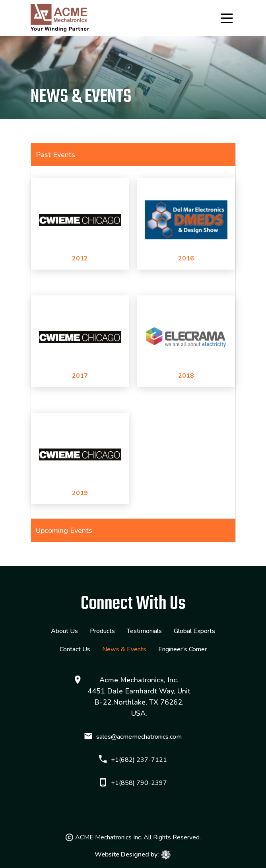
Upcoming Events (64, 530)
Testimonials (144, 631)
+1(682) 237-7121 (139, 760)
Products (102, 631)
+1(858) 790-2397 (139, 783)
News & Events (124, 649)
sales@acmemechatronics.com (139, 737)
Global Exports (194, 631)
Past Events (55, 155)
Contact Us (75, 649)
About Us (64, 631)
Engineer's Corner (183, 649)
